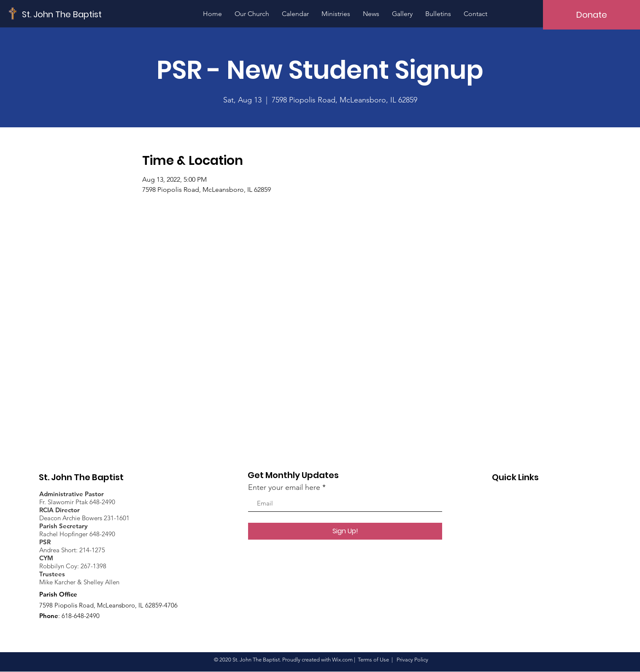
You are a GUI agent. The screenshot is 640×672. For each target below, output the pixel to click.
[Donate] (591, 15)
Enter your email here (284, 487)
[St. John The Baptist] (62, 14)
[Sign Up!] (345, 531)
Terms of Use (373, 660)
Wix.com (342, 660)
